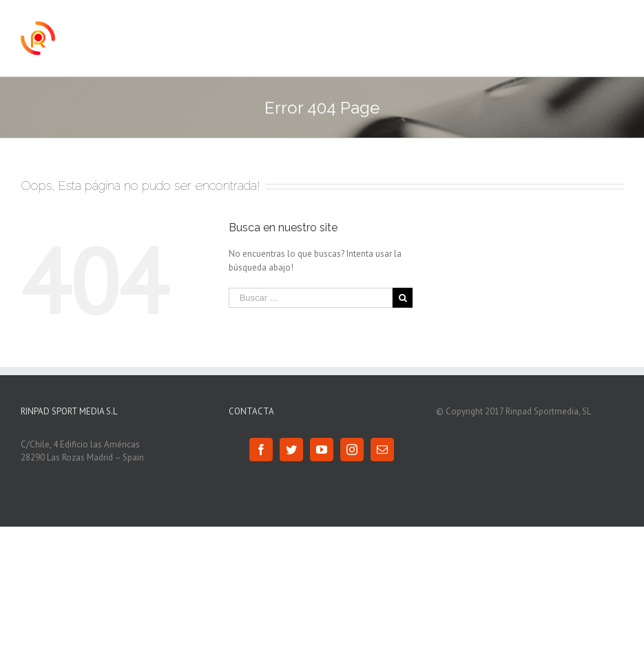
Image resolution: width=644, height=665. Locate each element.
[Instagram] (352, 450)
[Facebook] (261, 450)
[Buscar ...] (311, 298)
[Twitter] (291, 450)
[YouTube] (322, 450)
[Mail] (382, 450)
